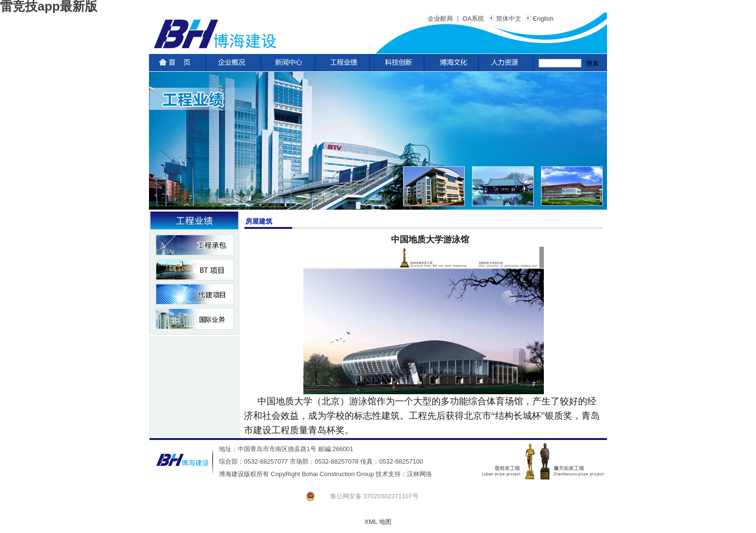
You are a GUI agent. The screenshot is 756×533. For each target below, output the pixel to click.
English (538, 19)
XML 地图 (378, 522)
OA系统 (473, 19)
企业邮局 (440, 19)
